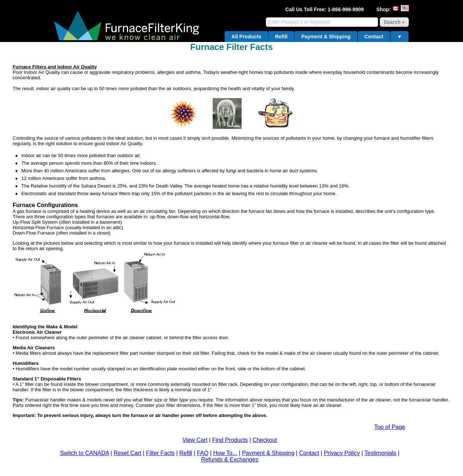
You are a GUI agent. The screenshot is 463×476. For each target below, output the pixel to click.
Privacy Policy (342, 453)
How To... (225, 453)
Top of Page (390, 427)
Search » (394, 22)
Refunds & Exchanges (230, 460)
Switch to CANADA (84, 453)
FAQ (203, 453)
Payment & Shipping (326, 37)
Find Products (230, 440)
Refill (281, 37)
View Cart (195, 440)
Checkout (265, 440)
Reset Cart (127, 453)
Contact (374, 37)
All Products (246, 37)
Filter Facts (160, 453)
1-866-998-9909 (346, 9)
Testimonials (380, 453)
